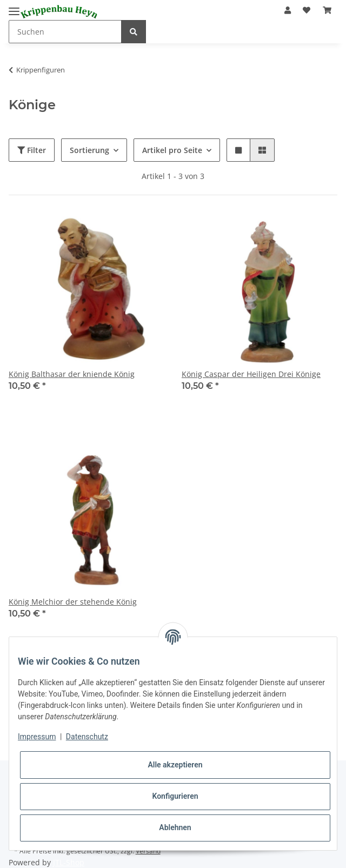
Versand (148, 851)
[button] (288, 10)
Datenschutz (87, 737)
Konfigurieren (175, 796)
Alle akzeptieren (175, 765)
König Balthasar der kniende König (72, 374)
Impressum (37, 737)
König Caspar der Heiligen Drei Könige (251, 374)
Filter (32, 150)
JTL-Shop (69, 862)
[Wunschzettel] (307, 10)
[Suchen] (65, 32)
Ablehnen (175, 827)
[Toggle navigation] (14, 7)
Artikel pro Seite (172, 150)
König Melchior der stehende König (73, 602)
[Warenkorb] (327, 10)
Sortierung (89, 150)
